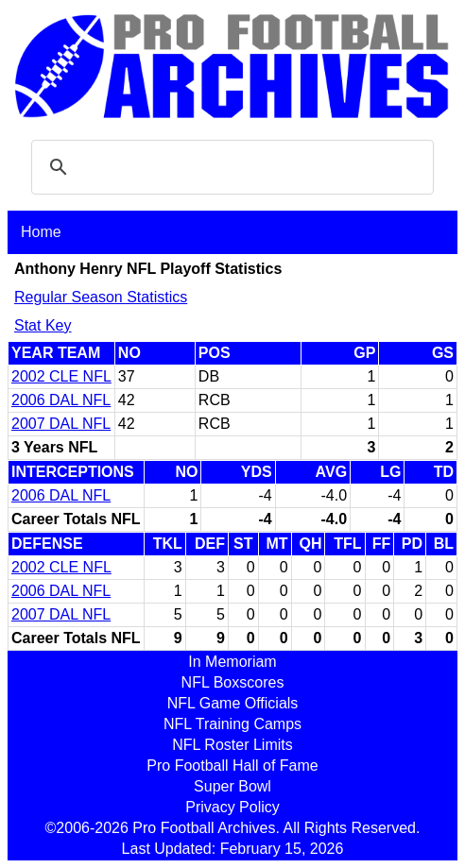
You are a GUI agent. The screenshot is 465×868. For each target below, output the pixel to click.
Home (41, 232)
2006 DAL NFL (61, 400)
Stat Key (43, 325)
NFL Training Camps (232, 724)
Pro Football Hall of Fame (232, 766)
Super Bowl (232, 786)
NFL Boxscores (233, 682)
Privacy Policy (232, 807)
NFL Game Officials (233, 703)
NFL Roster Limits (232, 745)
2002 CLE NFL (61, 376)
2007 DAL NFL (61, 424)
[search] (230, 167)
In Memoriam (232, 662)
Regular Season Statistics (101, 297)
